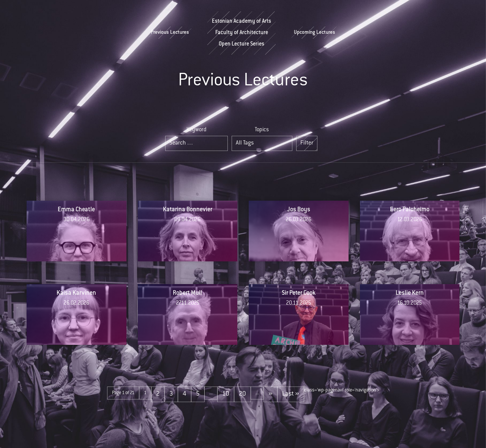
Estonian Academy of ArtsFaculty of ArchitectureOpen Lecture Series (241, 33)
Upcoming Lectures (315, 33)
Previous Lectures (170, 33)
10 (226, 394)
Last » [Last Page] (291, 394)
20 (242, 394)
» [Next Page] (271, 394)
